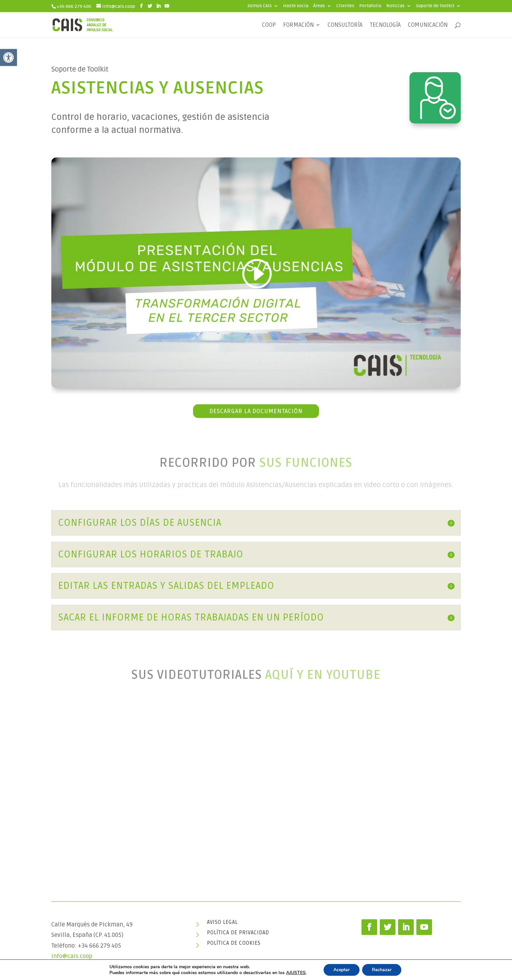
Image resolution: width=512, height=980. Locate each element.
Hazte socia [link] (296, 6)
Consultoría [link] (345, 25)
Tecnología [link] (385, 25)
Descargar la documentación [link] (256, 410)
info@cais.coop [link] (72, 956)
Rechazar (382, 970)
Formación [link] (298, 25)
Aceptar (342, 970)
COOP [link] (269, 25)
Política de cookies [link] (234, 943)
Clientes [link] (345, 6)
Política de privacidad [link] (238, 933)
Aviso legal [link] (222, 922)
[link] (8, 57)
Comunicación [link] (428, 25)
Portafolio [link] (370, 6)
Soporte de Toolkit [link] (435, 6)
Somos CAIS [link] (260, 6)
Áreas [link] (319, 6)
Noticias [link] (395, 6)
